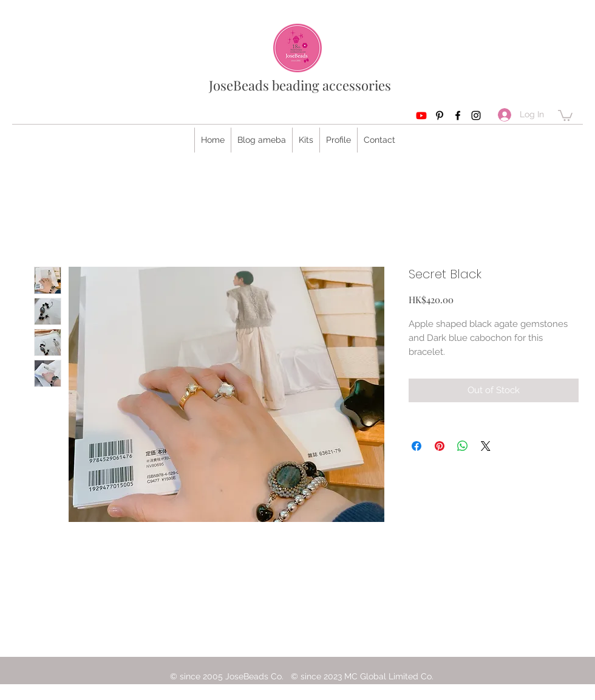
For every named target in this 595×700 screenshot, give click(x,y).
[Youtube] (421, 115)
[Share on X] (486, 446)
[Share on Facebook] (416, 446)
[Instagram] (476, 115)
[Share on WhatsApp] (463, 446)
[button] (565, 115)
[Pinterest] (440, 115)
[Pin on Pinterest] (440, 446)
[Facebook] (458, 115)
